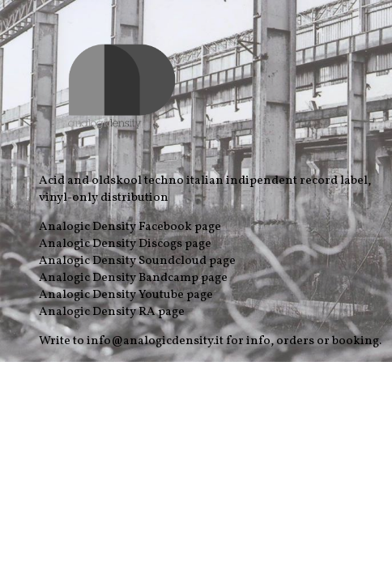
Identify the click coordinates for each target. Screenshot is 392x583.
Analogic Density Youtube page (126, 295)
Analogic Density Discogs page (125, 244)
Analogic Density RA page (112, 312)
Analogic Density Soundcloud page (137, 261)
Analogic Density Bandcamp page (133, 278)
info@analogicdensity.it (155, 341)
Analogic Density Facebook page (130, 227)
